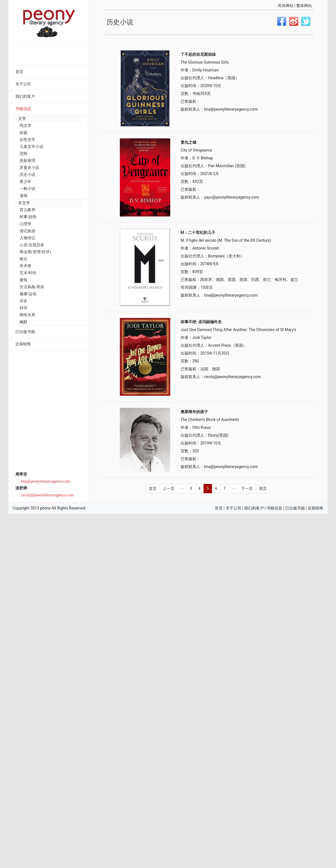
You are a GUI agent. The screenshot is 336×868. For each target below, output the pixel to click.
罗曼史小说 (29, 168)
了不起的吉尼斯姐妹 (198, 54)
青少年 (25, 182)
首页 (19, 72)
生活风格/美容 (32, 287)
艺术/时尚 (28, 273)
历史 (24, 301)
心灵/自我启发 (32, 245)
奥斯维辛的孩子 (194, 412)
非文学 (24, 203)
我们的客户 (25, 96)
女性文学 (27, 140)
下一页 (247, 488)
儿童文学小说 (31, 147)
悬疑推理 (27, 161)
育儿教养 (27, 210)
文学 (22, 119)
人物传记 (27, 238)
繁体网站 (304, 6)
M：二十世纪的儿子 (198, 232)
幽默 (24, 322)
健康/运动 (28, 294)
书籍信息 (23, 109)
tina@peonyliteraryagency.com (46, 481)
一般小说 (27, 189)
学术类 (25, 266)
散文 (24, 259)
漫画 (24, 196)
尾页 (263, 488)
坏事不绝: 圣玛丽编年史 (201, 322)
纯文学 (25, 126)
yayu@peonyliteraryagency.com (232, 197)
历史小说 (27, 175)
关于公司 (23, 84)
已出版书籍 (25, 332)
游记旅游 (27, 231)
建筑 (24, 280)
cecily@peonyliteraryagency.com (47, 495)
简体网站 (286, 6)
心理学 (25, 224)
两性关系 (27, 315)
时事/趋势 (28, 217)
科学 (24, 308)
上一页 (169, 488)
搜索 (73, 56)
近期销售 (23, 344)
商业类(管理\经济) (35, 252)
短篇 (24, 133)
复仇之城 (188, 142)
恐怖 (24, 154)
